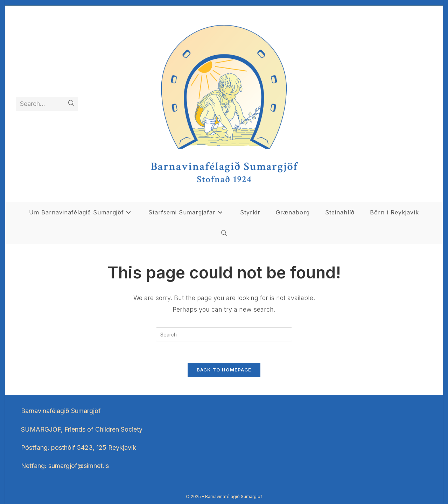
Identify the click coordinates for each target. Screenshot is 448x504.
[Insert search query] (224, 334)
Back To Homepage (224, 370)
